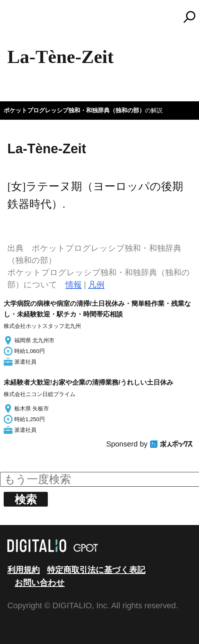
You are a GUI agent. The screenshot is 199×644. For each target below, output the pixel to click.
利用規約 (24, 570)
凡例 (96, 285)
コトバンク (103, 17)
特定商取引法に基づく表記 (96, 570)
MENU (18, 20)
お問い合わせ (40, 583)
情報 (74, 285)
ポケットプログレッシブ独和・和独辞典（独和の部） (74, 110)
